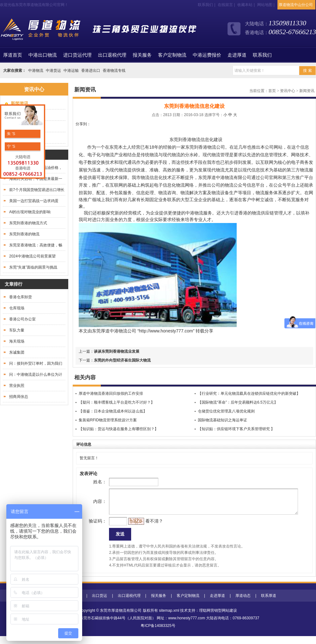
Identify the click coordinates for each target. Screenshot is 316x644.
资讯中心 (288, 91)
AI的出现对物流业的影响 (30, 212)
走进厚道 (237, 55)
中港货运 (53, 71)
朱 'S (11, 134)
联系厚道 (269, 604)
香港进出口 (91, 71)
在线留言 (225, 5)
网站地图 (265, 5)
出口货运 (100, 604)
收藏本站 (245, 5)
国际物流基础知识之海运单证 (222, 420)
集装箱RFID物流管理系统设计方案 (108, 420)
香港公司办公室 (22, 319)
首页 (13, 55)
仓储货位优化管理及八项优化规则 (226, 411)
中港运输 (71, 71)
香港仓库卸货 (21, 297)
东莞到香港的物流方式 (28, 223)
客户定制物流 (172, 55)
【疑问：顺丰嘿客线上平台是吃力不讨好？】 (117, 402)
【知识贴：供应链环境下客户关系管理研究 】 (236, 429)
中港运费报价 (207, 55)
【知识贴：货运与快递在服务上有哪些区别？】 (118, 429)
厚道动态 (243, 604)
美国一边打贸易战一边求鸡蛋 (34, 201)
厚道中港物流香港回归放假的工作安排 (111, 393)
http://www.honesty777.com (166, 331)
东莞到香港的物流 (24, 234)
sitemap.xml (169, 618)
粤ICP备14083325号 (158, 634)
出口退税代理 (112, 55)
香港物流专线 (114, 71)
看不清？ (144, 527)
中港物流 (36, 71)
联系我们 (205, 5)
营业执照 (17, 386)
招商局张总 (19, 397)
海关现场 (17, 341)
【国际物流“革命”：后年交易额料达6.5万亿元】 (238, 402)
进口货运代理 (77, 55)
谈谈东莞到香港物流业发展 (117, 351)
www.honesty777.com (187, 626)
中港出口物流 (43, 55)
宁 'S (11, 146)
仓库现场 (17, 308)
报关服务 (142, 55)
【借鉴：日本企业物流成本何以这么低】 (113, 411)
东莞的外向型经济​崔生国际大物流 (122, 360)
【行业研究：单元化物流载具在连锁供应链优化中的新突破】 (249, 393)
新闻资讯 (307, 91)
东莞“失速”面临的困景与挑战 (33, 267)
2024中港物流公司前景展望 (32, 256)
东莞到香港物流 (185, 139)
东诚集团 (17, 352)
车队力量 (17, 330)
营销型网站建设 (224, 618)
